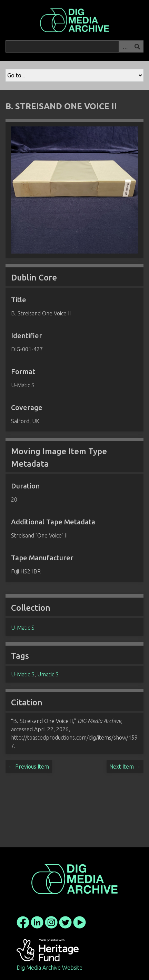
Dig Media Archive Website (49, 968)
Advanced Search (125, 46)
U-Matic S (23, 628)
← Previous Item (29, 767)
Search (137, 46)
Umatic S (48, 674)
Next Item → (125, 767)
